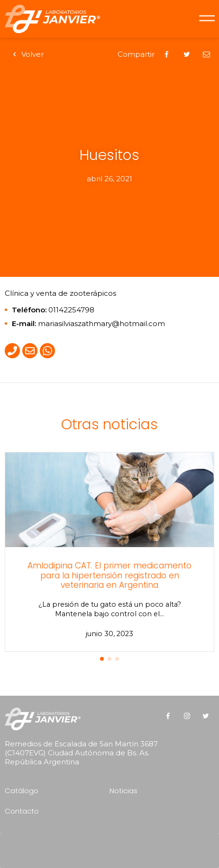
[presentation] (112, 847)
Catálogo (22, 791)
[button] (102, 659)
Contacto (22, 811)
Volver (27, 54)
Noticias (123, 791)
